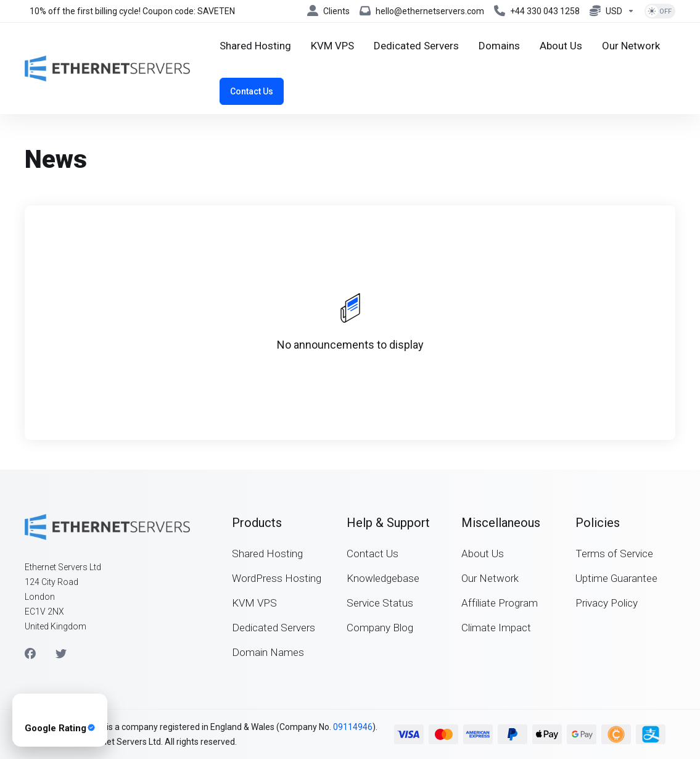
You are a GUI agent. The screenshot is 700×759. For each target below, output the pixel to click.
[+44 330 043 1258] (537, 11)
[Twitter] (61, 654)
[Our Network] (631, 46)
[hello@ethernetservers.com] (422, 11)
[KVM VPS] (332, 46)
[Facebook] (30, 654)
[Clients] (328, 11)
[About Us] (561, 46)
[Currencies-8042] (612, 11)
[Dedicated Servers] (416, 46)
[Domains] (499, 46)
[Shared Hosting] (255, 46)
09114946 (353, 727)
